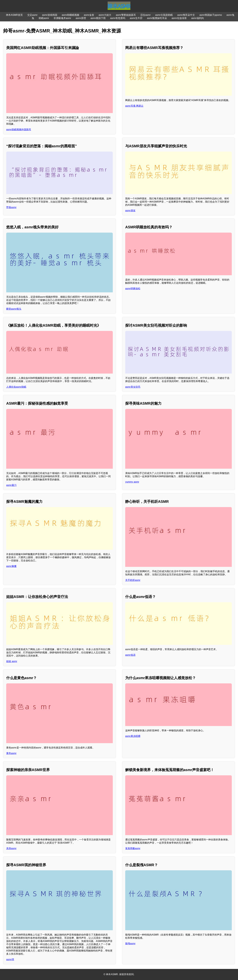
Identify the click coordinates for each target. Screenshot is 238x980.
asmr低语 (130, 655)
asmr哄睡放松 (133, 289)
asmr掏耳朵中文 (186, 15)
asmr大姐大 (105, 15)
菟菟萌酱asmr (133, 848)
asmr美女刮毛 (133, 387)
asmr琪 (10, 959)
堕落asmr (11, 207)
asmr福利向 (198, 18)
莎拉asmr (146, 15)
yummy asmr (132, 482)
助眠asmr (44, 18)
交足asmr (32, 15)
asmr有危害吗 (118, 18)
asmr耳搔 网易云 (134, 106)
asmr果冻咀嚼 (133, 736)
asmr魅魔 (11, 566)
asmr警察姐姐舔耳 (126, 15)
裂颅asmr (130, 944)
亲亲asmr (11, 848)
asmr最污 (11, 485)
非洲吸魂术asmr (62, 18)
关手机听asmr (133, 580)
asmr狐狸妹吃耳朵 (157, 18)
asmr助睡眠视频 (71, 15)
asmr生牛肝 (136, 18)
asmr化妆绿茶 (179, 18)
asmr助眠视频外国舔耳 (19, 129)
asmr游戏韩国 (50, 15)
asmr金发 (89, 15)
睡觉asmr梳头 (14, 309)
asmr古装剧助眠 (164, 15)
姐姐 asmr (12, 661)
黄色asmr (11, 753)
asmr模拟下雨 (98, 18)
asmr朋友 (130, 211)
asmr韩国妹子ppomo (211, 15)
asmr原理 (81, 18)
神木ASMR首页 (14, 15)
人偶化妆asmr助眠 (16, 387)
